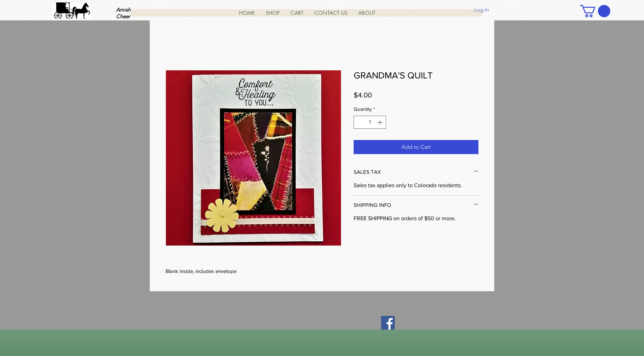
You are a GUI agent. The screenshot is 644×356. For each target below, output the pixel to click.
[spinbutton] (370, 122)
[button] (595, 11)
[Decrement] (359, 122)
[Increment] (381, 122)
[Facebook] (388, 323)
